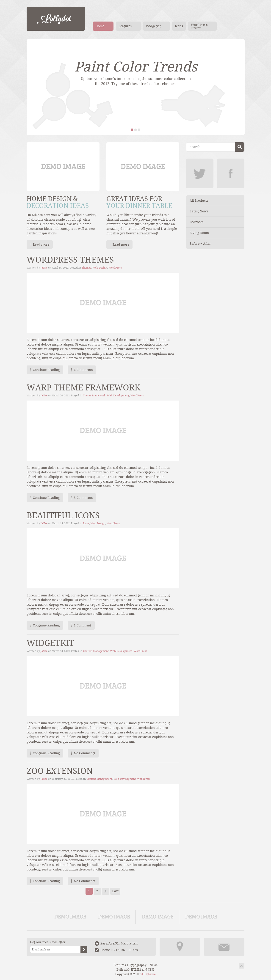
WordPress (115, 268)
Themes (86, 268)
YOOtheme (148, 974)
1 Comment (83, 625)
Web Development (118, 396)
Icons (86, 523)
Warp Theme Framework (83, 388)
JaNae (44, 268)
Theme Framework (94, 396)
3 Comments (83, 498)
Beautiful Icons (63, 516)
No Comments (84, 753)
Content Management (96, 651)
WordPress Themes (70, 260)
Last (115, 891)
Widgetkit (50, 643)
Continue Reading (46, 370)
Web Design (100, 268)
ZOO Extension (60, 771)
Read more (41, 244)
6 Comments (83, 370)
